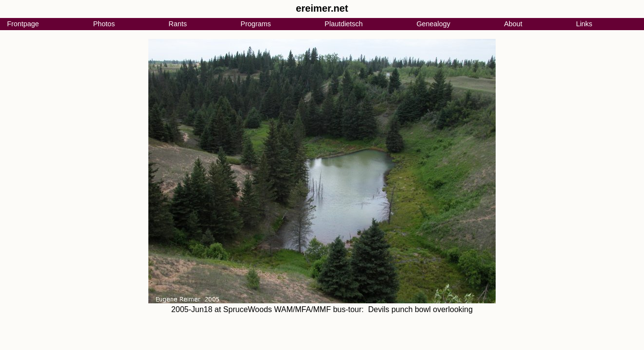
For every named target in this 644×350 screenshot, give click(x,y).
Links (584, 24)
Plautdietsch (343, 24)
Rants (178, 24)
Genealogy (433, 24)
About (513, 24)
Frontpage (23, 24)
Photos (104, 24)
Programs (256, 24)
